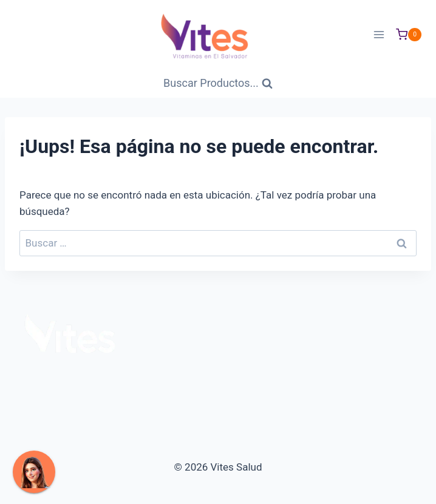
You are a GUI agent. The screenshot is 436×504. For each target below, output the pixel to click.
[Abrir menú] (379, 34)
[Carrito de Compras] (409, 35)
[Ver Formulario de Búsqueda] (218, 83)
